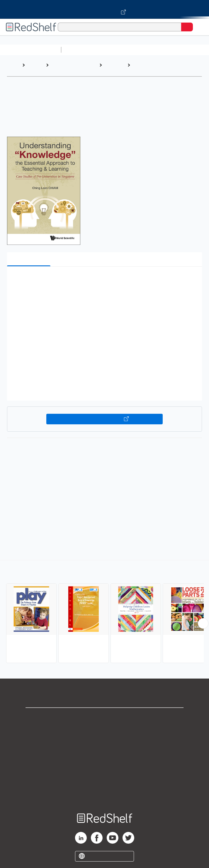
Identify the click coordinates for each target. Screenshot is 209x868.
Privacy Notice (104, 743)
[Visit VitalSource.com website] (104, 9)
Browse (35, 65)
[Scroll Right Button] (203, 623)
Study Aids (79, 50)
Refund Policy (105, 769)
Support (105, 730)
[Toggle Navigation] (199, 27)
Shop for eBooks (105, 717)
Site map (105, 795)
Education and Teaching (65, 68)
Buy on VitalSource (105, 419)
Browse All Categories (30, 50)
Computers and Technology (167, 50)
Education (115, 65)
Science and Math (115, 50)
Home (13, 65)
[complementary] (104, 612)
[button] (104, 280)
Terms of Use (104, 756)
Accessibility (105, 782)
